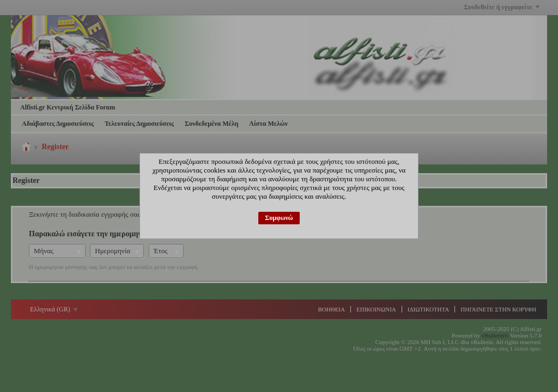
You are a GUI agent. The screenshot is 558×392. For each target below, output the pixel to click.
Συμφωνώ (279, 218)
